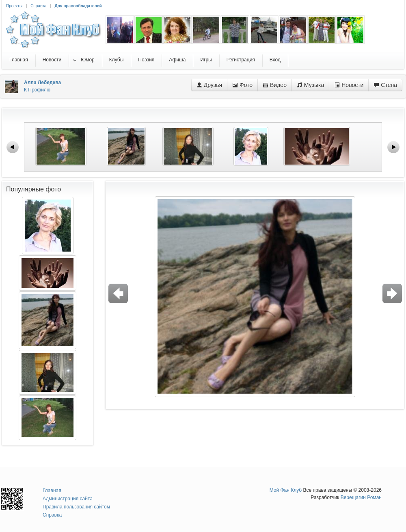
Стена (385, 85)
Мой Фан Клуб (286, 490)
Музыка (310, 85)
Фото (242, 85)
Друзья (209, 85)
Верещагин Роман (361, 497)
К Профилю (37, 90)
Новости (349, 85)
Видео (275, 85)
